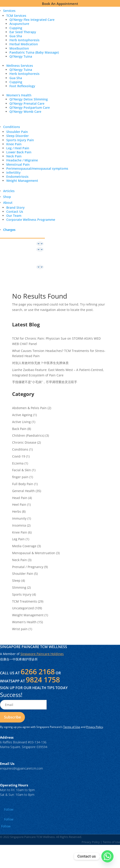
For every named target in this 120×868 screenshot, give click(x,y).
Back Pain (19, 429)
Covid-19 (19, 456)
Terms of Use (72, 727)
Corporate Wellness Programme (31, 220)
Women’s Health (19, 95)
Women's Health (24, 622)
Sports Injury (22, 594)
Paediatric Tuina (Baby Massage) (34, 52)
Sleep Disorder (17, 136)
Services (9, 11)
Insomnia (19, 525)
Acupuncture (19, 24)
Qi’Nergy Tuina (21, 56)
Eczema (18, 463)
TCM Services (16, 16)
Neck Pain (14, 156)
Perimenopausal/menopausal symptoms (37, 168)
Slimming (19, 587)
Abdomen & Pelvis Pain (29, 408)
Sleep (16, 580)
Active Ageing (22, 415)
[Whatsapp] (107, 856)
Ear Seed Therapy (23, 32)
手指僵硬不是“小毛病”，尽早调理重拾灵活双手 (45, 382)
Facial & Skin (22, 470)
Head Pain (20, 498)
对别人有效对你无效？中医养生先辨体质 (40, 363)
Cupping (16, 28)
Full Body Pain (23, 484)
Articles (9, 191)
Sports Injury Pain (20, 140)
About (8, 203)
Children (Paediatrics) (28, 435)
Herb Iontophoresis (24, 40)
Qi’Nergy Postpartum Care (30, 107)
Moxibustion (19, 48)
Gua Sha (16, 36)
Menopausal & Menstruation (34, 553)
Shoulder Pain (17, 132)
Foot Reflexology (22, 86)
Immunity (19, 518)
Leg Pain (18, 539)
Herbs (17, 511)
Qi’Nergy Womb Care (25, 112)
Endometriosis (17, 177)
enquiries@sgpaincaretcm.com (21, 768)
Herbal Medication (24, 44)
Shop (7, 197)
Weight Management (22, 181)
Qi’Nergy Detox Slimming (29, 99)
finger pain (20, 477)
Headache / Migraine (22, 160)
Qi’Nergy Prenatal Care (27, 103)
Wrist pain (20, 629)
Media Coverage (24, 546)
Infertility (13, 173)
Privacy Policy (95, 727)
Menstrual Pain (18, 164)
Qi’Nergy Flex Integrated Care (32, 20)
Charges (9, 230)
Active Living (21, 422)
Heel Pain (19, 505)
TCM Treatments (25, 601)
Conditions (12, 127)
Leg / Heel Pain (18, 148)
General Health (23, 491)
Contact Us (15, 212)
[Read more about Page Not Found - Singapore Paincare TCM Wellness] (12, 717)
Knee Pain (14, 144)
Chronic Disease (24, 442)
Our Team (14, 216)
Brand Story (15, 207)
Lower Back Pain (19, 152)
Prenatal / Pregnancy (28, 567)
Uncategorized (23, 608)
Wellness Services (20, 66)
